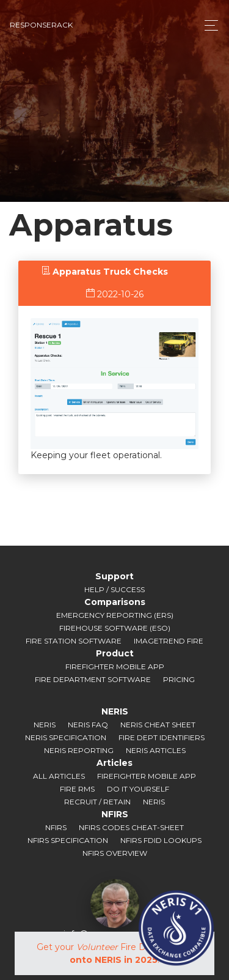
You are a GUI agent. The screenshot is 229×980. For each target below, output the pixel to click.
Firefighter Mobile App (115, 666)
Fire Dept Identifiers (162, 737)
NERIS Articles (156, 750)
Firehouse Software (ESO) (115, 628)
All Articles (59, 776)
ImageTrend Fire (169, 641)
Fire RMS (77, 789)
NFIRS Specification (68, 840)
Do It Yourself (138, 789)
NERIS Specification (66, 737)
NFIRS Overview (115, 853)
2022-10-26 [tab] (115, 294)
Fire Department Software (93, 679)
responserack (41, 25)
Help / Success (114, 589)
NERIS (45, 725)
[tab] (105, 272)
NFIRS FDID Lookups (161, 840)
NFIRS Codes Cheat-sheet (131, 827)
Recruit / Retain (97, 802)
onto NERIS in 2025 (114, 960)
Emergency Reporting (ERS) (115, 615)
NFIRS (56, 827)
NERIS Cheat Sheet (158, 725)
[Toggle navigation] (208, 25)
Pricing (179, 679)
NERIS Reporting (79, 750)
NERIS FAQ (88, 725)
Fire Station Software (74, 641)
